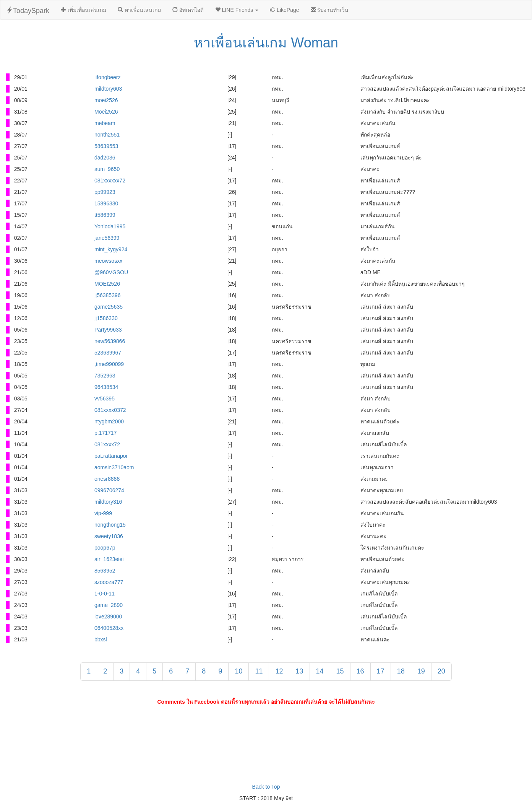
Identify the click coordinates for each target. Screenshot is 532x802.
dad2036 (105, 158)
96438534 (106, 387)
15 (340, 671)
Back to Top (266, 787)
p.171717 (105, 433)
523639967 (108, 353)
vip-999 (103, 513)
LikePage (284, 10)
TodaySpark (28, 11)
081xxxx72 (107, 444)
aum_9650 (107, 169)
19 (421, 671)
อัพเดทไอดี (188, 10)
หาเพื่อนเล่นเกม (139, 10)
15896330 (106, 203)
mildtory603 (108, 89)
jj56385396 (108, 295)
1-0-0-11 (105, 594)
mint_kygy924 (111, 249)
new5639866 (110, 341)
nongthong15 (110, 525)
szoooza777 (109, 582)
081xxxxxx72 (110, 181)
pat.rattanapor (111, 456)
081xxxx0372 (110, 410)
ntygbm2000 (109, 421)
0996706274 (109, 490)
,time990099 (109, 364)
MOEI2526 (107, 284)
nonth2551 (107, 135)
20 (441, 671)
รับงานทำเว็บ (330, 10)
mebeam (105, 123)
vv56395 (105, 399)
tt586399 (105, 215)
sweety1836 (109, 536)
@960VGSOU (111, 272)
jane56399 (107, 238)
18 (401, 671)
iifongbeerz (108, 77)
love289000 (108, 617)
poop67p (105, 548)
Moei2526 (106, 112)
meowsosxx (108, 261)
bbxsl (101, 639)
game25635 (109, 307)
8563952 (105, 571)
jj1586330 (106, 318)
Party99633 (108, 330)
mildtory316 (108, 502)
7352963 (105, 376)
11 (259, 671)
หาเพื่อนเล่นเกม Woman (266, 43)
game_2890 (109, 605)
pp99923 (105, 192)
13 (299, 671)
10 (238, 671)
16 (360, 671)
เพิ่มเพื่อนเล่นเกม (84, 10)
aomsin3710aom (114, 467)
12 (279, 671)
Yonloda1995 (110, 226)
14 (320, 671)
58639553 (106, 146)
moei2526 (106, 100)
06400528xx (109, 628)
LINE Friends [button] (237, 10)
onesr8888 (107, 479)
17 (381, 671)
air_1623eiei (109, 559)
